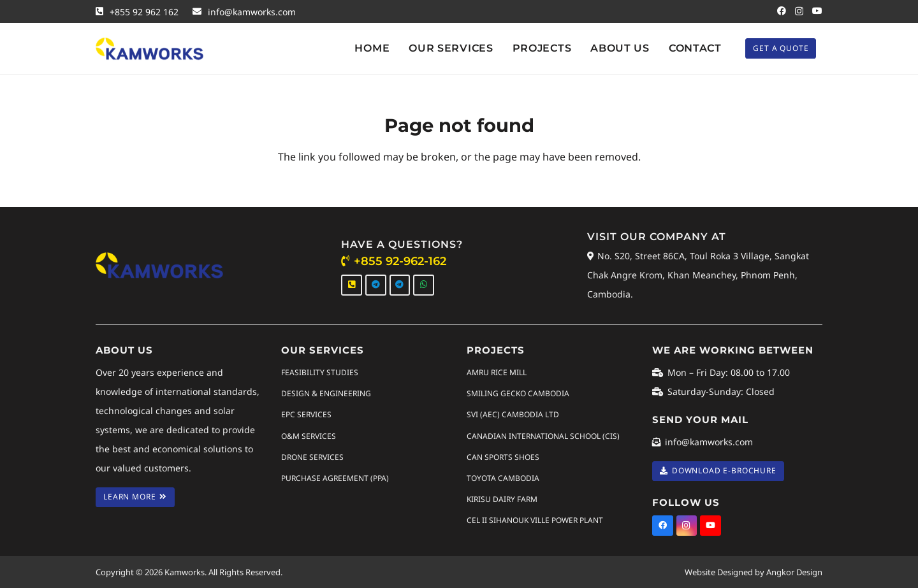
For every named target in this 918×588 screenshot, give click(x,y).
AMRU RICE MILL (497, 372)
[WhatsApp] (424, 285)
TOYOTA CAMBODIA (503, 478)
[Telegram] (376, 285)
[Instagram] (799, 11)
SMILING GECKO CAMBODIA (518, 393)
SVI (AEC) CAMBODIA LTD (513, 414)
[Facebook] (782, 11)
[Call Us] (352, 285)
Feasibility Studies (320, 372)
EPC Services (306, 414)
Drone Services (312, 456)
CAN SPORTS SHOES (503, 456)
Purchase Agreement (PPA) (335, 478)
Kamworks (185, 572)
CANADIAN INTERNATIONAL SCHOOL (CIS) (543, 435)
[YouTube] (817, 11)
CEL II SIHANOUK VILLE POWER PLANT (535, 520)
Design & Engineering (326, 393)
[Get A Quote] (781, 48)
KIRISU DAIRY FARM (502, 499)
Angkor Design (794, 572)
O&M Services (309, 435)
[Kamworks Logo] (149, 49)
